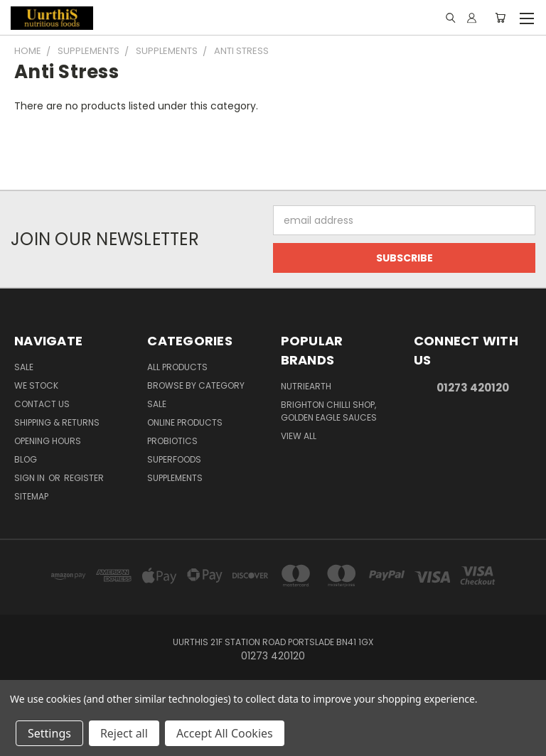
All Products (177, 367)
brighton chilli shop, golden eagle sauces (329, 411)
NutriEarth (306, 386)
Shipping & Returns (57, 422)
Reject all (124, 733)
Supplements (175, 478)
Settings (49, 733)
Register (84, 478)
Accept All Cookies (225, 733)
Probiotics (172, 441)
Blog (26, 459)
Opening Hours (48, 441)
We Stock (36, 385)
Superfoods (174, 459)
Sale (24, 367)
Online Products (185, 422)
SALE (157, 404)
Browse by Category (196, 385)
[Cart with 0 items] (500, 18)
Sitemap (31, 496)
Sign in (31, 478)
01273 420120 (473, 388)
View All (299, 436)
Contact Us (42, 404)
